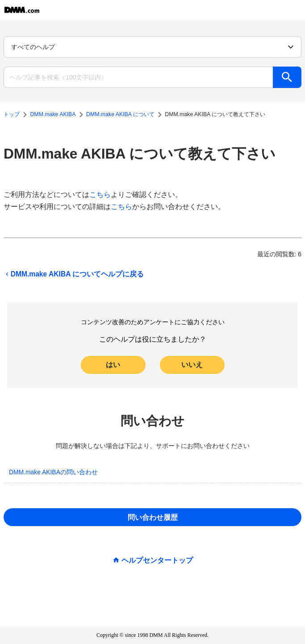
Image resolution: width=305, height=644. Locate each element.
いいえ (192, 365)
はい (113, 365)
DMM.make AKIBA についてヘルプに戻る (74, 274)
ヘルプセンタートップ (157, 560)
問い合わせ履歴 (153, 517)
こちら (100, 194)
